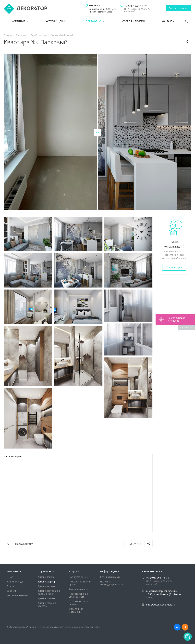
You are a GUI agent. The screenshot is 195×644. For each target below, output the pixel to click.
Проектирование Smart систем (78, 595)
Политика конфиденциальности (112, 583)
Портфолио (95, 21)
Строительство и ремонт (79, 603)
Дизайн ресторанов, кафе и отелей (49, 592)
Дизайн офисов (46, 598)
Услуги (73, 571)
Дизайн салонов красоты (47, 604)
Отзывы (11, 586)
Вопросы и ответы (17, 595)
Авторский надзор (79, 589)
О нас (10, 577)
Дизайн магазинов (48, 586)
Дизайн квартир (47, 582)
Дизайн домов (46, 577)
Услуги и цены (57, 21)
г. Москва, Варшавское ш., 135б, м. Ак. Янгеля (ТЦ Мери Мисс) (164, 594)
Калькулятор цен (78, 577)
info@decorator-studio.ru (161, 605)
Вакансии (12, 591)
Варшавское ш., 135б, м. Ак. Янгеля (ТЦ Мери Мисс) (103, 10)
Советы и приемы (134, 21)
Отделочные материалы (76, 610)
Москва (93, 5)
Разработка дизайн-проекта (80, 583)
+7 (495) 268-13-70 (136, 6)
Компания (20, 21)
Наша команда (15, 582)
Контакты (168, 21)
